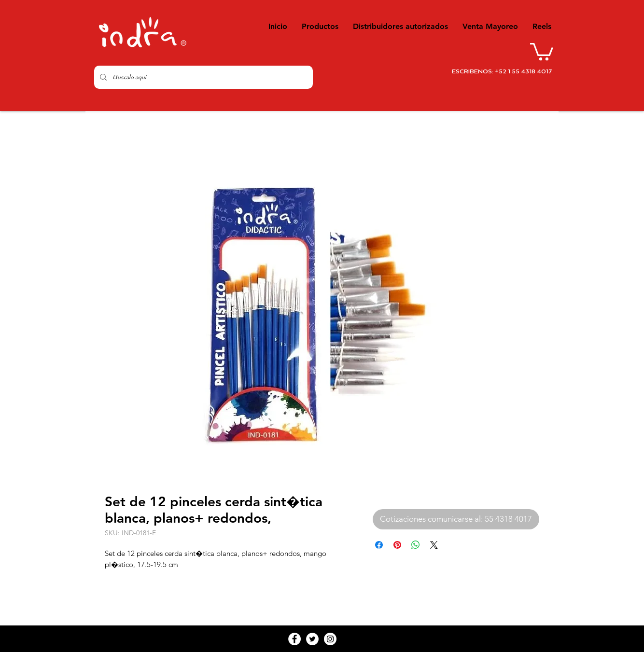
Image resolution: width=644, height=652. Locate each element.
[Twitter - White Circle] (312, 639)
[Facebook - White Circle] (294, 639)
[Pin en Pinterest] (397, 545)
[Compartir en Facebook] (379, 545)
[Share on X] (434, 545)
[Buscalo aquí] (203, 77)
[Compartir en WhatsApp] (416, 545)
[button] (542, 51)
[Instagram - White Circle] (330, 639)
